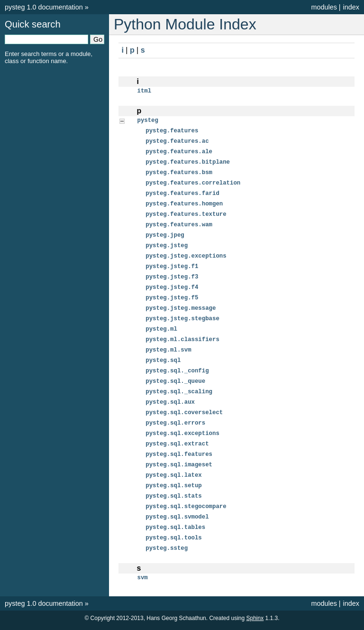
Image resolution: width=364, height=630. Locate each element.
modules (324, 7)
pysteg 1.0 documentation (44, 7)
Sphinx (255, 622)
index (351, 7)
